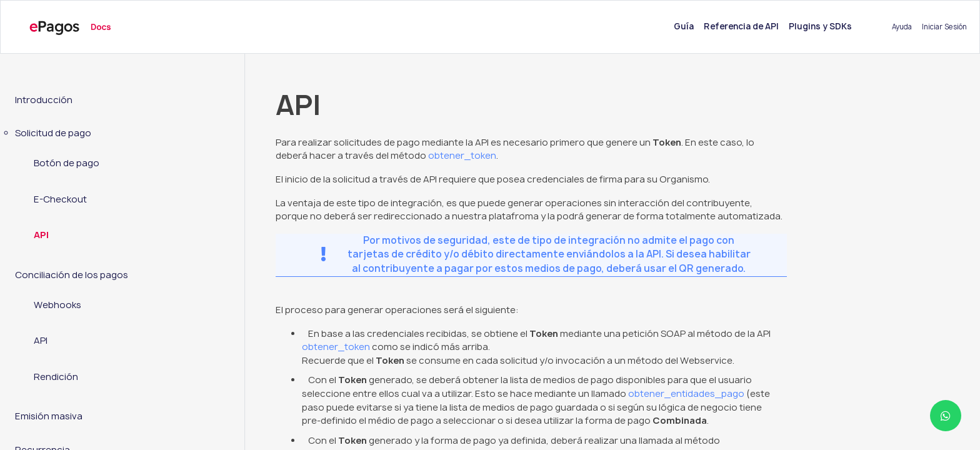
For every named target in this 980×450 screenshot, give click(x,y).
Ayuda (902, 27)
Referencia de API (741, 26)
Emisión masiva (49, 416)
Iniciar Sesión (944, 27)
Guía (686, 26)
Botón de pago (67, 163)
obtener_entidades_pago (686, 394)
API (41, 235)
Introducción (44, 100)
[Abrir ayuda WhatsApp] (946, 416)
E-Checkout (60, 199)
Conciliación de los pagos (72, 275)
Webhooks (57, 305)
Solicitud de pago (53, 133)
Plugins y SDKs (820, 26)
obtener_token (462, 156)
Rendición (56, 377)
